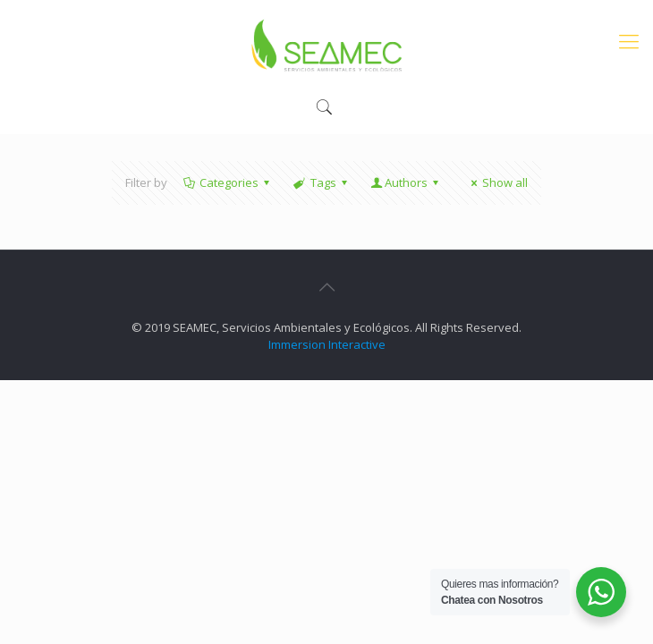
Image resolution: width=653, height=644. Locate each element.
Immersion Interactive (327, 344)
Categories (228, 182)
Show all (497, 182)
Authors (406, 182)
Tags (321, 182)
